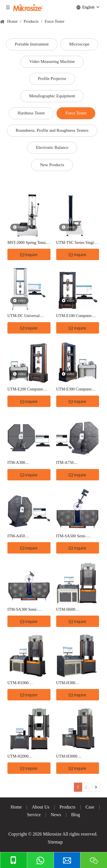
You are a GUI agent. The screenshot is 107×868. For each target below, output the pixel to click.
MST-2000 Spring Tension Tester (29, 243)
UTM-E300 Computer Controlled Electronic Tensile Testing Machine (76, 390)
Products (67, 807)
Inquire (29, 255)
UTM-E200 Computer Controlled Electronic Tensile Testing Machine (27, 390)
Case (90, 807)
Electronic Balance (52, 147)
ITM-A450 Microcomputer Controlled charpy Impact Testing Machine (28, 537)
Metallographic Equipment (52, 96)
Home (16, 807)
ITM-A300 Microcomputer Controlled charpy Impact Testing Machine (28, 463)
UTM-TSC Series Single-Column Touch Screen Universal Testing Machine (77, 243)
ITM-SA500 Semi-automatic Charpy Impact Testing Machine (76, 537)
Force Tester (76, 113)
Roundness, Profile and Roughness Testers (52, 130)
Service (34, 815)
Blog (75, 815)
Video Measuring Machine (52, 61)
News (56, 815)
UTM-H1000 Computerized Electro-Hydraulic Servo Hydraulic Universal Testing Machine (26, 683)
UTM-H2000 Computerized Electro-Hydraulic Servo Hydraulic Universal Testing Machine (26, 757)
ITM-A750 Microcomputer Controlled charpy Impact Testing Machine (77, 463)
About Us (41, 807)
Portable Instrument (32, 44)
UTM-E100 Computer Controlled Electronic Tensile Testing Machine (76, 316)
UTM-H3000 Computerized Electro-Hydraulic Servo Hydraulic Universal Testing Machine (74, 757)
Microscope (79, 44)
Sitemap (55, 842)
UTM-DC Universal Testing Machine (24, 316)
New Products (52, 165)
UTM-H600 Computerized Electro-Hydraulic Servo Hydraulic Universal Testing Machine (74, 610)
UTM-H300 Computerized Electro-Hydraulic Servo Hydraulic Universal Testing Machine (74, 683)
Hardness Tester (31, 113)
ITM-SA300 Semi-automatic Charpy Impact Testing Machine (28, 610)
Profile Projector (52, 79)
